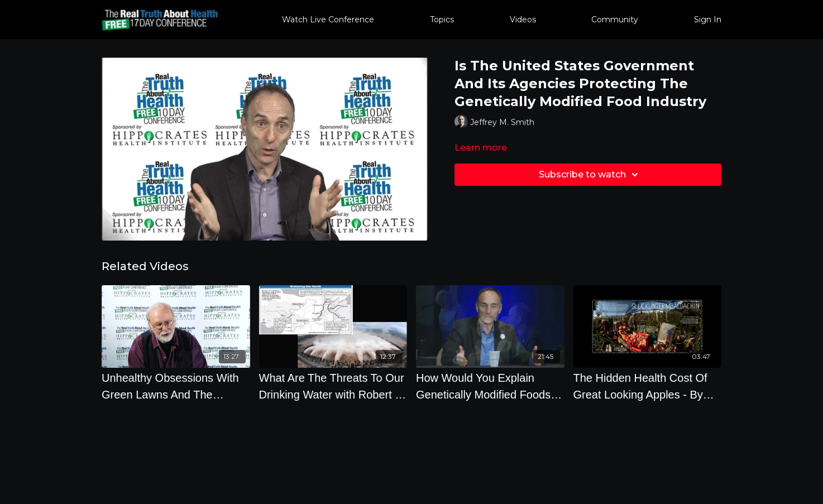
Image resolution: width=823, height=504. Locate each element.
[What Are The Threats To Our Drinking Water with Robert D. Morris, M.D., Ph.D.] (333, 386)
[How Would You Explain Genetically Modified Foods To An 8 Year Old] (490, 386)
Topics (442, 20)
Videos (523, 20)
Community (615, 20)
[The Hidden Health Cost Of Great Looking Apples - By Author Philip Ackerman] (648, 386)
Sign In (708, 20)
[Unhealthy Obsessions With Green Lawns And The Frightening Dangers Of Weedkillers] (176, 386)
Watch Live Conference (328, 20)
